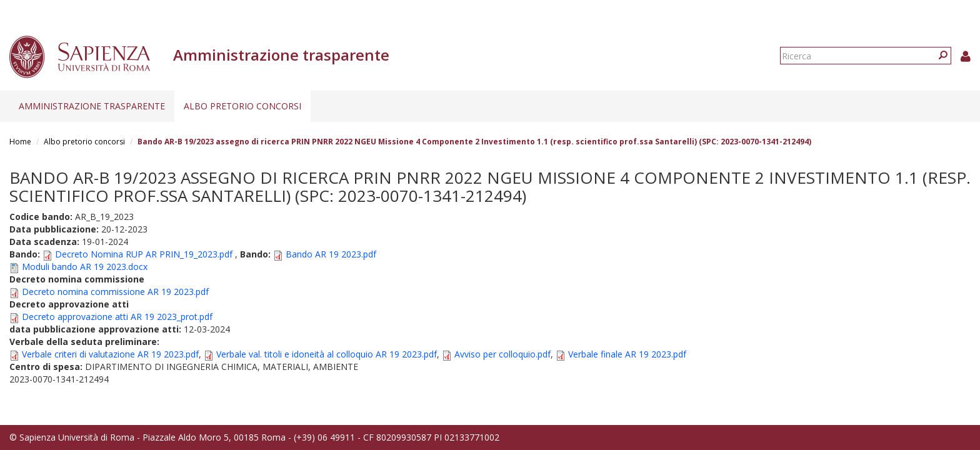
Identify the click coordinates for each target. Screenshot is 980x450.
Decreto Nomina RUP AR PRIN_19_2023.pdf (144, 254)
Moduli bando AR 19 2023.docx (85, 267)
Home (20, 142)
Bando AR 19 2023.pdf (331, 254)
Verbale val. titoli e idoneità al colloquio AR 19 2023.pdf (327, 354)
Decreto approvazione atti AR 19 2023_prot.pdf (117, 317)
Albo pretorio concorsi (242, 106)
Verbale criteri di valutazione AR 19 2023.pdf (110, 354)
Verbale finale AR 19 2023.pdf (627, 354)
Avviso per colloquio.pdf (502, 354)
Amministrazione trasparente (92, 106)
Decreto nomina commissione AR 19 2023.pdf (115, 292)
